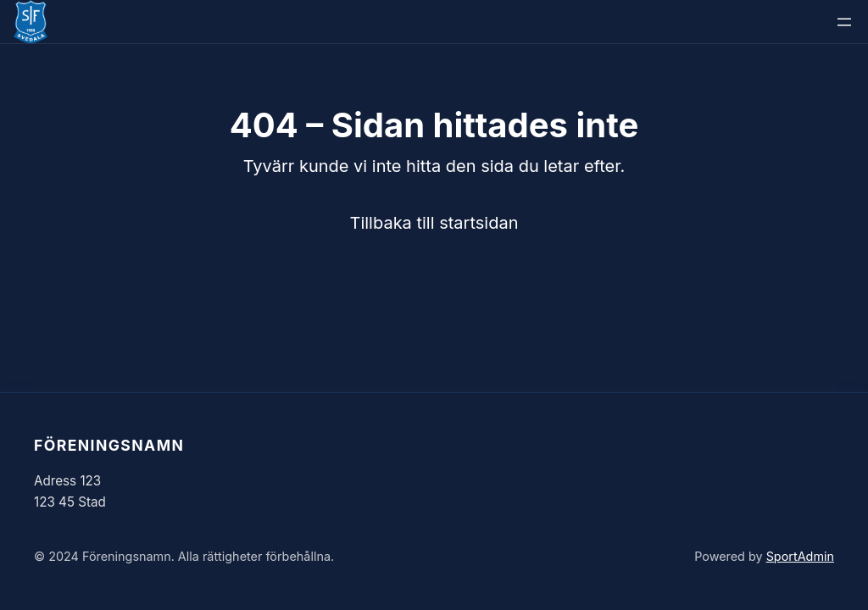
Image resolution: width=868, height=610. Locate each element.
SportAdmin (800, 556)
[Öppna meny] (844, 22)
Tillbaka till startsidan (434, 223)
